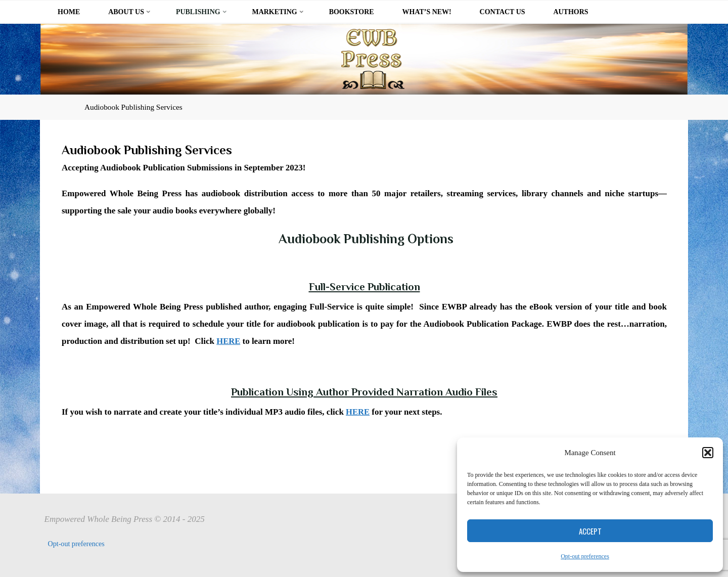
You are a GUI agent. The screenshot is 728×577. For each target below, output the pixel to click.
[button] (708, 453)
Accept (590, 531)
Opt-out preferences (585, 556)
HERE (229, 341)
